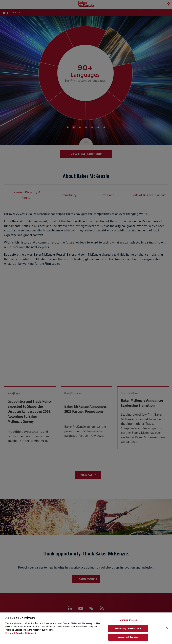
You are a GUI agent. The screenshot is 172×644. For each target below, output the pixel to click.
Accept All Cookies (128, 637)
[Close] (167, 628)
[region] (86, 628)
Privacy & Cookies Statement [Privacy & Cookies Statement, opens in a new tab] (21, 633)
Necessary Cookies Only (128, 628)
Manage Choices (128, 620)
